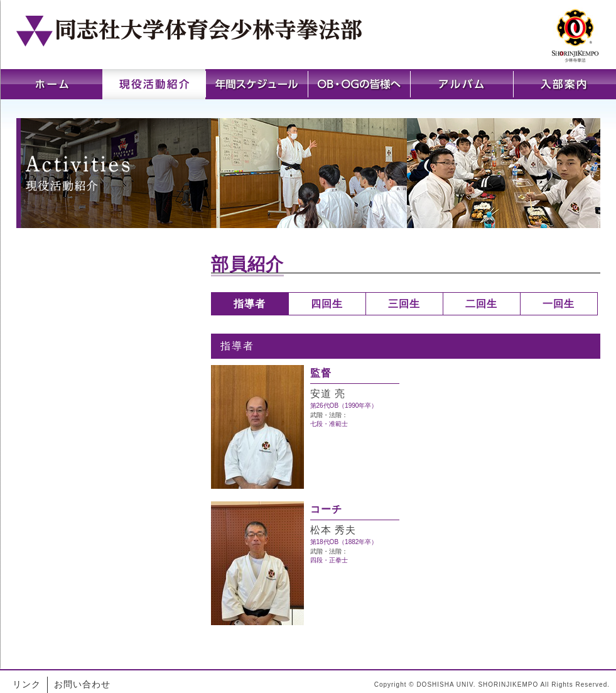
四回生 (327, 304)
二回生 (481, 304)
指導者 (250, 304)
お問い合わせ (82, 684)
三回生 (404, 304)
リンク (27, 684)
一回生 (559, 304)
